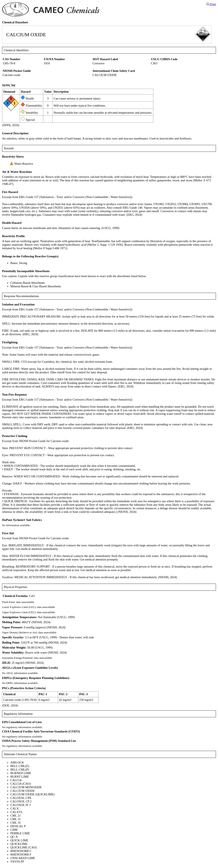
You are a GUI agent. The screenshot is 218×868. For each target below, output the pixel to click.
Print (211, 4)
